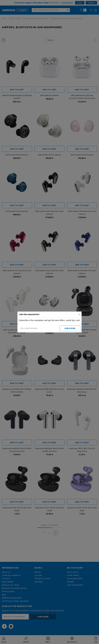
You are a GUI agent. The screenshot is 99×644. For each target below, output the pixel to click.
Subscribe (70, 328)
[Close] (79, 314)
